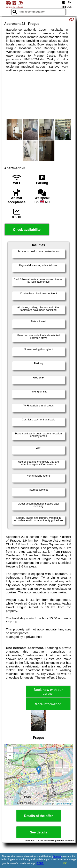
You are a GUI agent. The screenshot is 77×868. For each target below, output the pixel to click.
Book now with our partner (48, 692)
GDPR (40, 863)
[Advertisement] (38, 96)
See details (39, 832)
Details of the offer (38, 816)
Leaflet (48, 804)
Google (57, 856)
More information (48, 704)
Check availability (27, 230)
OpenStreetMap (64, 804)
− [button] (10, 756)
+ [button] (10, 750)
